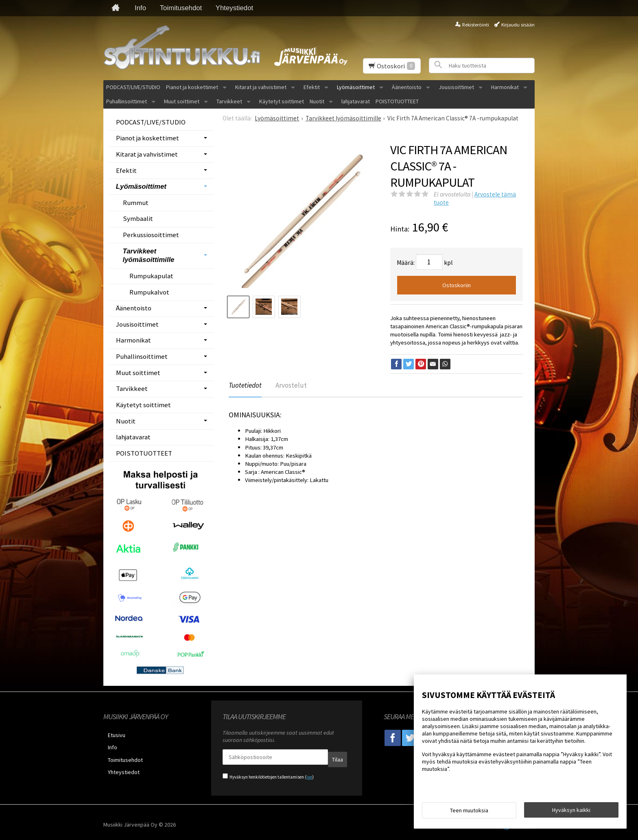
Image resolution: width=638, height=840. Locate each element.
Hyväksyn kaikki (571, 812)
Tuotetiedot (246, 386)
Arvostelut (296, 386)
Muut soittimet (182, 101)
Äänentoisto (407, 87)
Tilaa (322, 757)
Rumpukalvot (149, 292)
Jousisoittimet (456, 87)
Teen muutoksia (469, 812)
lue (309, 772)
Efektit (312, 87)
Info (140, 8)
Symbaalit (138, 218)
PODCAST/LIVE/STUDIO (133, 87)
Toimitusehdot (181, 8)
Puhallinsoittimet (127, 101)
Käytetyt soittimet (282, 101)
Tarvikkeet (229, 101)
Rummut (136, 203)
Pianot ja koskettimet (192, 87)
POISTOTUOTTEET (397, 101)
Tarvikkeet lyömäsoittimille (149, 256)
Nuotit (317, 101)
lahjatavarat (356, 101)
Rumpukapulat (151, 276)
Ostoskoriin (457, 285)
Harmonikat (505, 87)
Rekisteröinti (476, 25)
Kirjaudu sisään (518, 25)
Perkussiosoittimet (151, 235)
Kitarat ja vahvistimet (261, 87)
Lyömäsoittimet (356, 87)
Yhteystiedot (234, 8)
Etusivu (112, 734)
